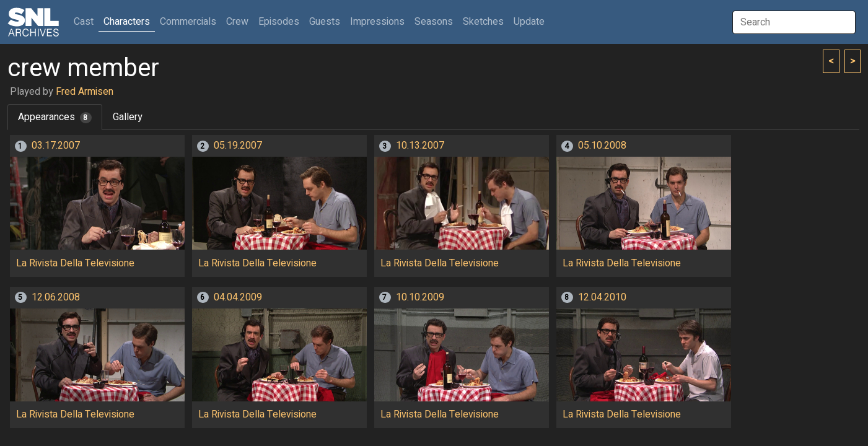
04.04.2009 (238, 297)
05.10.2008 (602, 146)
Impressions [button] (377, 22)
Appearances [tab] (55, 117)
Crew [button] (237, 22)
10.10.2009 (420, 297)
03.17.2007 (56, 146)
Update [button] (529, 22)
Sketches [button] (483, 22)
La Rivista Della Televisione (75, 263)
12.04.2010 (602, 297)
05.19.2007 (238, 146)
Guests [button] (325, 22)
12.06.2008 (56, 297)
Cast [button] (86, 21)
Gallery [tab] (128, 117)
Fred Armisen (85, 92)
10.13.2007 (420, 146)
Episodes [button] (279, 22)
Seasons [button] (434, 22)
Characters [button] (127, 22)
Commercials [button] (188, 22)
